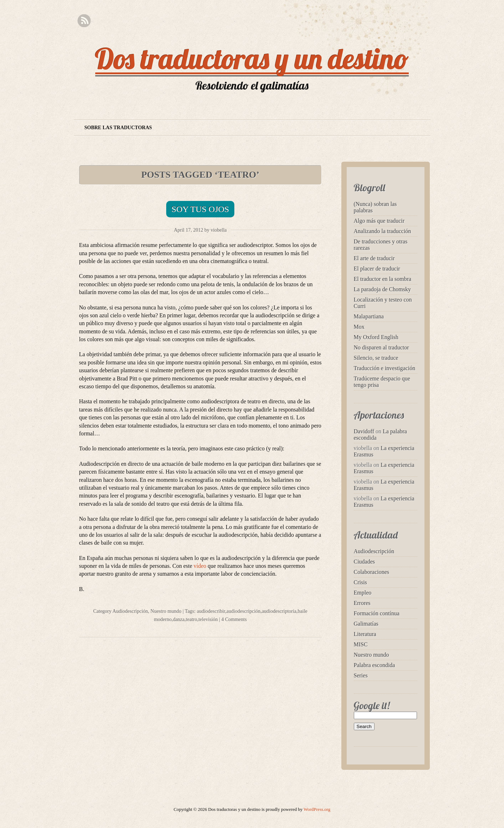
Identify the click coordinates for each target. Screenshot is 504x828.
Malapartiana (369, 316)
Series (361, 675)
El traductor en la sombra (383, 279)
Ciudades (365, 562)
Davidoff (364, 431)
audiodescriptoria (279, 611)
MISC (361, 644)
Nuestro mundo (166, 611)
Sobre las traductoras (118, 128)
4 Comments (234, 619)
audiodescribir (211, 611)
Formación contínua (377, 613)
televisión (208, 619)
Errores (362, 603)
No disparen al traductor (381, 347)
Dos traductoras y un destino (252, 59)
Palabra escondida (375, 665)
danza (179, 619)
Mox (359, 327)
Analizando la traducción (383, 231)
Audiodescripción (130, 611)
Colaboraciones (372, 572)
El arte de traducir (374, 258)
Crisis (360, 582)
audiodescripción (244, 611)
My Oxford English (376, 337)
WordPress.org (317, 809)
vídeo (201, 566)
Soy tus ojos (200, 209)
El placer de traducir (377, 269)
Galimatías (366, 624)
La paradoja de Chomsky (382, 289)
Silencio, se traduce (376, 358)
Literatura (365, 634)
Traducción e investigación (385, 368)
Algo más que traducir (379, 221)
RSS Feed (84, 21)
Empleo (363, 593)
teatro (192, 619)
